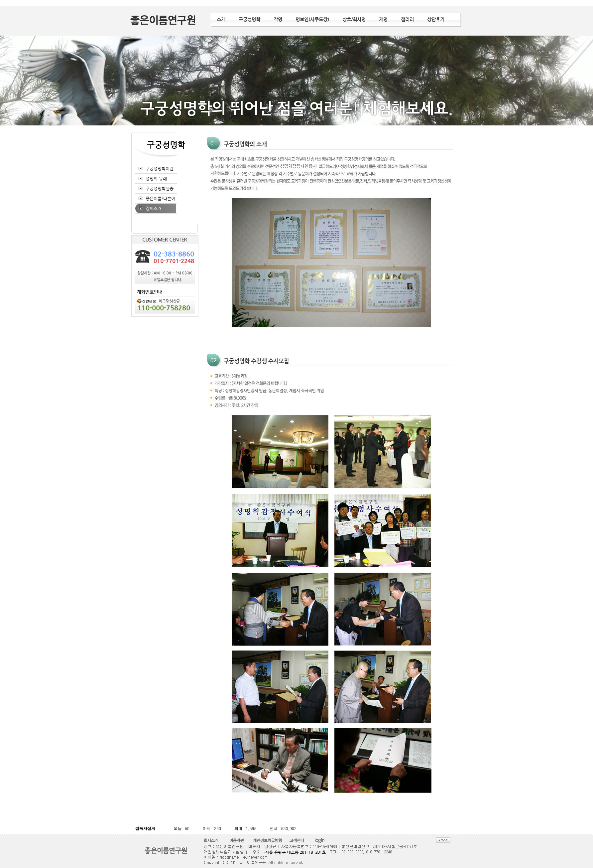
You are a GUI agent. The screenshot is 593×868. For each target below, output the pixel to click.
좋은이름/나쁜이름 (157, 203)
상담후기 (436, 19)
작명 (278, 19)
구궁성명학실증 (160, 188)
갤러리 (407, 19)
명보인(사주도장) (312, 19)
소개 (221, 19)
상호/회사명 (354, 19)
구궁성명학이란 (160, 169)
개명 (383, 19)
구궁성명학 (249, 19)
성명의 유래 (156, 178)
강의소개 (154, 208)
